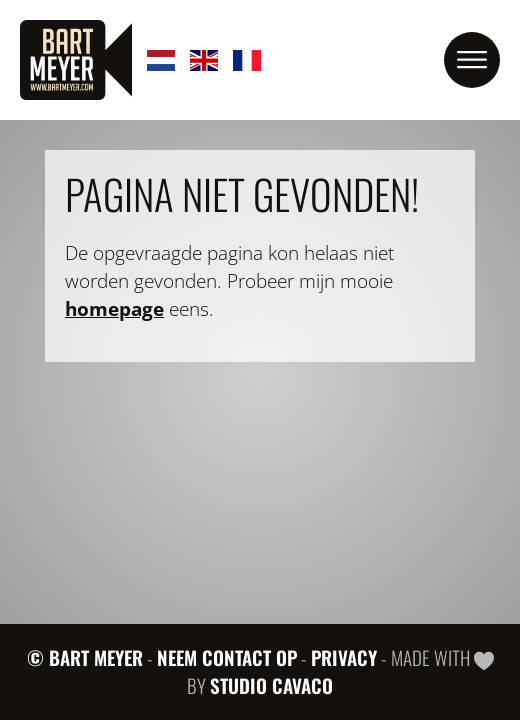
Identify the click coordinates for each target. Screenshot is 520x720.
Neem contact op (227, 657)
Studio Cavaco (271, 685)
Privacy (344, 657)
